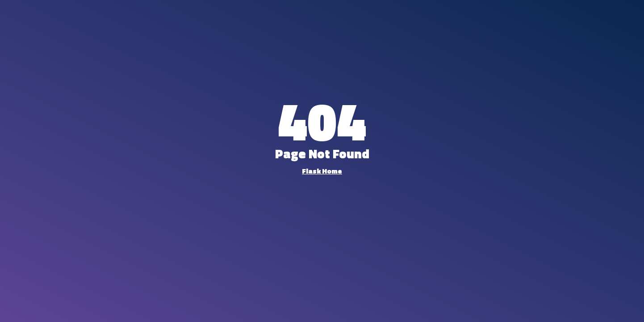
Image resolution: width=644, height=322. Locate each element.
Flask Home (322, 171)
